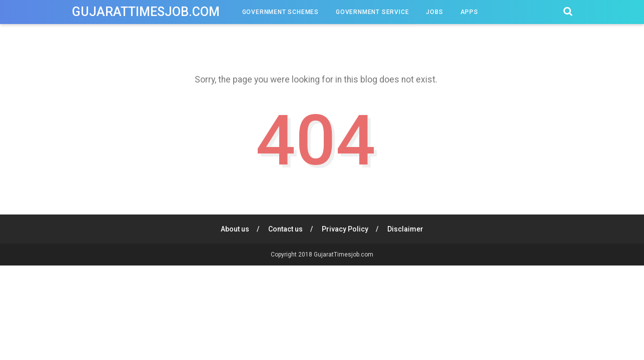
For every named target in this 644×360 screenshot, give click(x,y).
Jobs (434, 12)
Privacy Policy (345, 229)
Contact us (285, 229)
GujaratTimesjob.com (146, 12)
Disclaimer (405, 229)
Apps (469, 12)
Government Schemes (280, 12)
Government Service (372, 12)
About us (235, 229)
